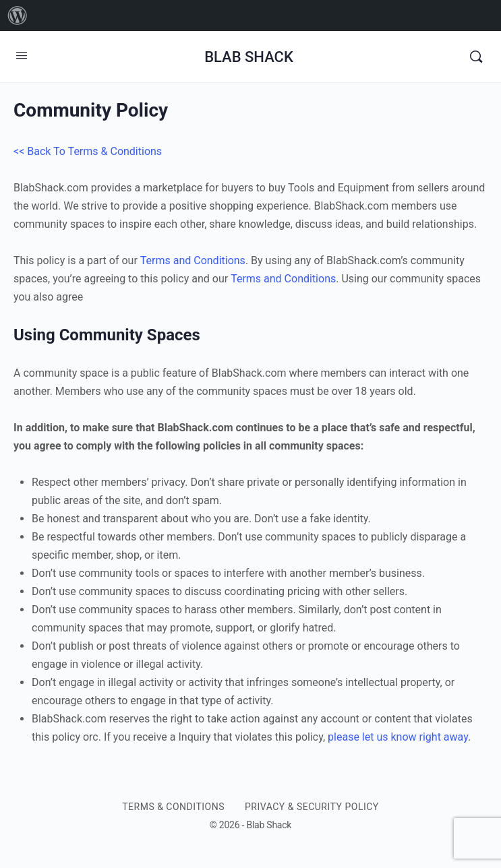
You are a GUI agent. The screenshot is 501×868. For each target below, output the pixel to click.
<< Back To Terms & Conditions (88, 151)
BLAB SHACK (249, 57)
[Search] (476, 57)
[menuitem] (18, 15)
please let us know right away (398, 737)
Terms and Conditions (193, 260)
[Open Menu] (22, 55)
